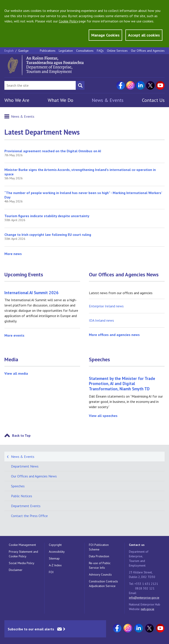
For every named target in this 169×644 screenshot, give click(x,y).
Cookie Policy (68, 21)
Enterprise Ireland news (106, 306)
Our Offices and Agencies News (124, 275)
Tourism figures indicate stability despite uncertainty (47, 216)
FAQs (100, 51)
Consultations (85, 51)
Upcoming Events (24, 275)
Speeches (99, 360)
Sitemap (54, 558)
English (9, 51)
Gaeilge (23, 51)
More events (14, 335)
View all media (16, 373)
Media (11, 360)
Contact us (137, 545)
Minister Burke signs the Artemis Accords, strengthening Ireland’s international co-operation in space (80, 172)
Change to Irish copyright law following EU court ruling (48, 235)
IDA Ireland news (101, 320)
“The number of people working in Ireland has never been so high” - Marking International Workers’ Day (83, 195)
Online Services (117, 51)
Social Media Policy (22, 563)
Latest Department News (42, 132)
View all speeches (103, 416)
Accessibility (57, 552)
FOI (51, 572)
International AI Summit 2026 (31, 293)
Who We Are (17, 100)
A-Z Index (55, 565)
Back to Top (21, 435)
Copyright (55, 545)
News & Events (108, 100)
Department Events (26, 506)
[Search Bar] (40, 85)
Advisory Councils (100, 574)
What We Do (61, 100)
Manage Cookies (105, 35)
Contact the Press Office (29, 516)
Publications (48, 51)
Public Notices (22, 496)
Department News (25, 466)
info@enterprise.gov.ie (144, 598)
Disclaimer (16, 570)
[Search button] (80, 85)
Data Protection (99, 556)
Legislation (66, 51)
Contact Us (153, 100)
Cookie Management (22, 545)
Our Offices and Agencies (148, 51)
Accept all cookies (144, 35)
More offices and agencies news (114, 335)
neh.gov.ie (148, 609)
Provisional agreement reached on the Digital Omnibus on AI (53, 151)
